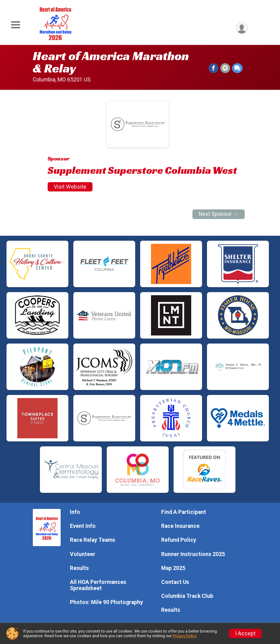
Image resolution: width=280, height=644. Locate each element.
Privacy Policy (184, 636)
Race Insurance (180, 526)
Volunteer (83, 554)
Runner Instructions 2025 (193, 554)
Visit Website (70, 187)
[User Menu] (242, 28)
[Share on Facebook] (213, 68)
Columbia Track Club (187, 596)
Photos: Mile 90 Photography (106, 602)
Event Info (83, 526)
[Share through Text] (237, 68)
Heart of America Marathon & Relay (111, 62)
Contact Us (175, 582)
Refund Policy (179, 540)
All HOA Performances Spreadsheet (98, 585)
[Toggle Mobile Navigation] (15, 25)
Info (75, 512)
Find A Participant (184, 512)
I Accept (245, 633)
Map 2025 (173, 568)
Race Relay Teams (93, 540)
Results (79, 568)
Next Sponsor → (219, 214)
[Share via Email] (225, 68)
